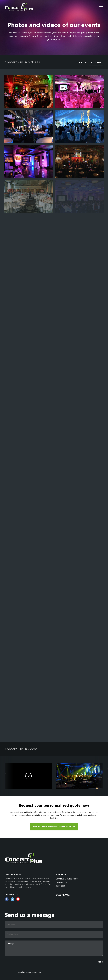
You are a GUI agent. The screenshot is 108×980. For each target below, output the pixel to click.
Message (54, 948)
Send (100, 962)
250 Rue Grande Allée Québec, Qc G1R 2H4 (67, 882)
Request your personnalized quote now (54, 827)
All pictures (96, 62)
